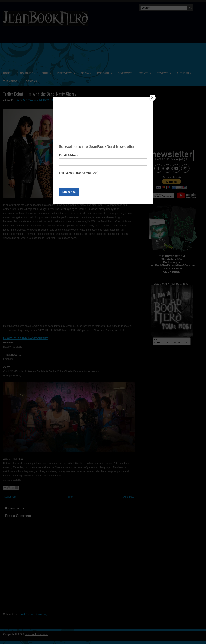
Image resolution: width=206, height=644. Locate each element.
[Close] (152, 98)
